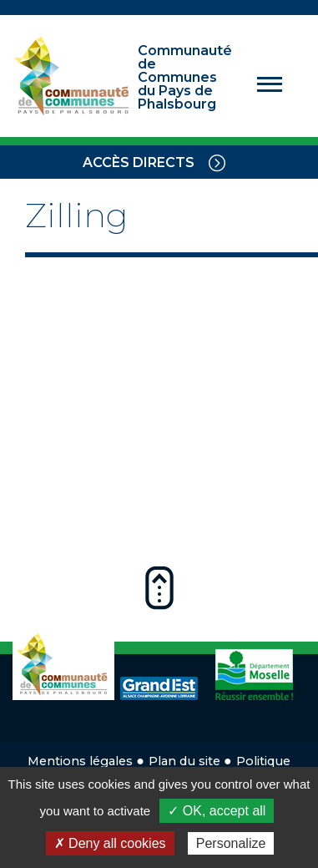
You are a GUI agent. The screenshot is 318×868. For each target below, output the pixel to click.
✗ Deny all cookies (110, 843)
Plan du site (184, 761)
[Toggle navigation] (217, 162)
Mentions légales (80, 761)
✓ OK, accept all (217, 811)
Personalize (231, 843)
